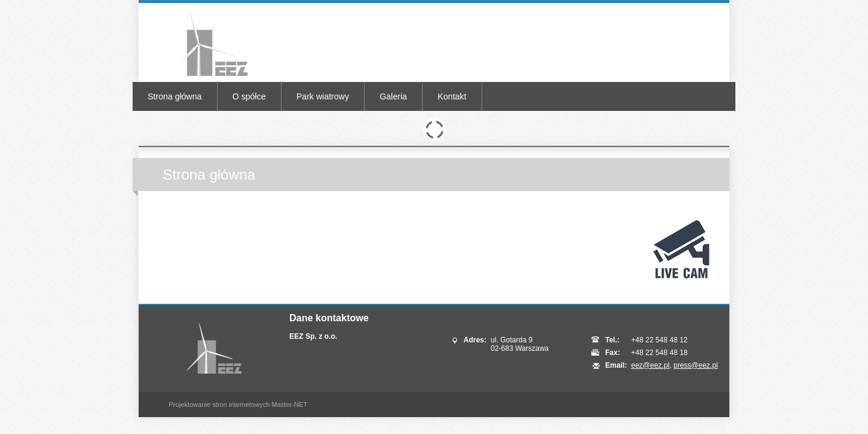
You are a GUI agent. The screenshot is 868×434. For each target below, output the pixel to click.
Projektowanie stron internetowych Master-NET (238, 404)
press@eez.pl (696, 365)
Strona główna (175, 96)
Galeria (393, 96)
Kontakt (452, 96)
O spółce (249, 96)
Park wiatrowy (323, 96)
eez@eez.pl (650, 365)
